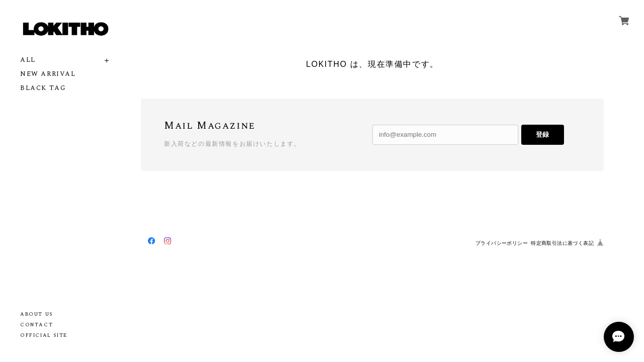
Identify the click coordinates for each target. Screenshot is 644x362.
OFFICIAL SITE (44, 335)
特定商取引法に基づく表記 (562, 243)
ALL (28, 60)
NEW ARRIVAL (48, 74)
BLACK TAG (43, 88)
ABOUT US (36, 314)
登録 (542, 134)
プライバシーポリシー (502, 243)
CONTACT (36, 325)
